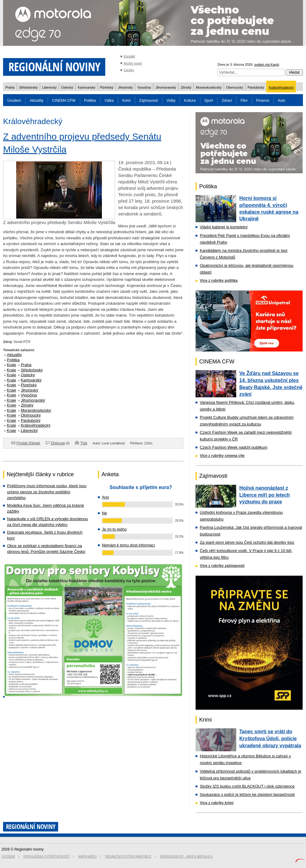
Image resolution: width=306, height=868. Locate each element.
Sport (209, 101)
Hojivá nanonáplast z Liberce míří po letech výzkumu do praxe (265, 495)
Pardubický (256, 87)
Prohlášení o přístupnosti (47, 857)
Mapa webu (88, 857)
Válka (109, 101)
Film (244, 101)
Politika (90, 101)
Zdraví (227, 101)
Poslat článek (28, 443)
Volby (171, 101)
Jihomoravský (166, 87)
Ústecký (67, 87)
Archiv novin (133, 63)
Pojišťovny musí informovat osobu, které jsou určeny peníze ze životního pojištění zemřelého (47, 492)
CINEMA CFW (64, 101)
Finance (263, 101)
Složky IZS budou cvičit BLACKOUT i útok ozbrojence (247, 786)
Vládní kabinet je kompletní (224, 227)
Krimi (126, 101)
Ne (104, 513)
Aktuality (37, 101)
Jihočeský (125, 87)
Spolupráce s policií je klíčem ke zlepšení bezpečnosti (247, 794)
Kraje (11, 365)
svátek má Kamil (267, 64)
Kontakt (129, 56)
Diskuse (58, 443)
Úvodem (14, 101)
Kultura (190, 101)
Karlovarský (86, 87)
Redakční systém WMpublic (128, 857)
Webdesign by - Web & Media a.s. (187, 857)
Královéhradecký (281, 87)
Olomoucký (235, 87)
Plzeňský (107, 87)
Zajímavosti (149, 101)
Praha (10, 87)
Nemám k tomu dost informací (128, 545)
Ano (105, 497)
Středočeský (28, 87)
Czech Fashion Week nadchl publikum (234, 447)
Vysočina (144, 87)
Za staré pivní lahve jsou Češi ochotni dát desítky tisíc (247, 542)
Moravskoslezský (209, 87)
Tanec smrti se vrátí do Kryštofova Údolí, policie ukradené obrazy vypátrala (270, 738)
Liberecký (49, 87)
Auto (282, 101)
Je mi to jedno (114, 529)
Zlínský (186, 87)
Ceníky (129, 70)
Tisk (84, 443)
